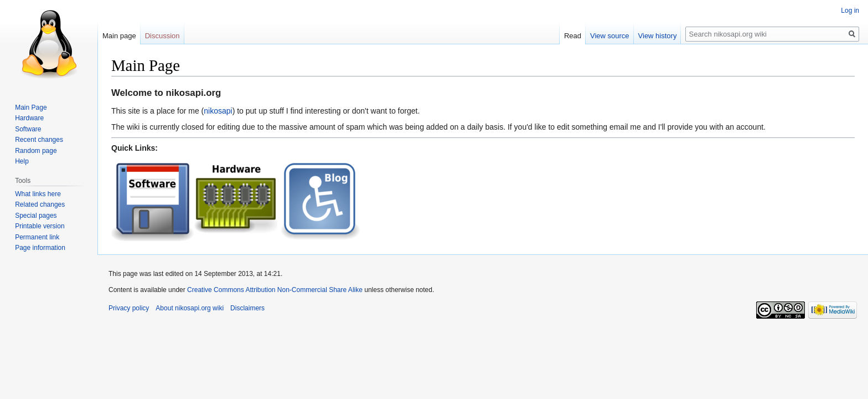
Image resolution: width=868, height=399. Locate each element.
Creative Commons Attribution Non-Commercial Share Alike (275, 290)
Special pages (36, 216)
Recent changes (39, 140)
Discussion (162, 36)
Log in (850, 11)
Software (28, 129)
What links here (38, 194)
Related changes (40, 204)
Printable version (40, 226)
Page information (40, 248)
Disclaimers (247, 308)
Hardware (29, 118)
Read (573, 36)
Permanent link (37, 237)
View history (658, 36)
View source (610, 36)
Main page (119, 36)
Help (22, 161)
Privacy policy (129, 308)
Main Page (31, 108)
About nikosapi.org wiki (190, 308)
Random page (36, 151)
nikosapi (218, 111)
